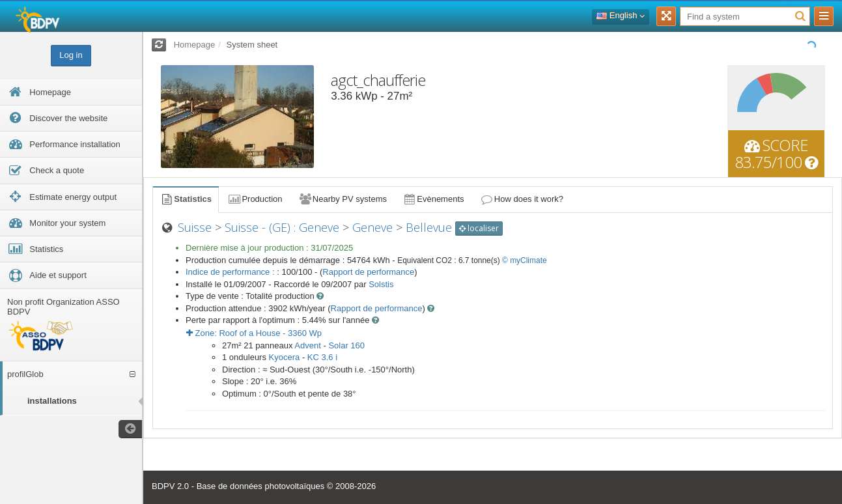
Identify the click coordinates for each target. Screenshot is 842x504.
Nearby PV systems (343, 199)
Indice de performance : (231, 272)
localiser (479, 228)
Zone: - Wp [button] (254, 333)
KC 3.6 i (322, 357)
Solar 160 (346, 345)
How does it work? (522, 199)
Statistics (186, 199)
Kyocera (285, 357)
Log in (71, 55)
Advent (307, 345)
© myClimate (525, 260)
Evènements (433, 199)
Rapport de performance (368, 272)
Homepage (195, 45)
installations (52, 401)
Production (255, 199)
